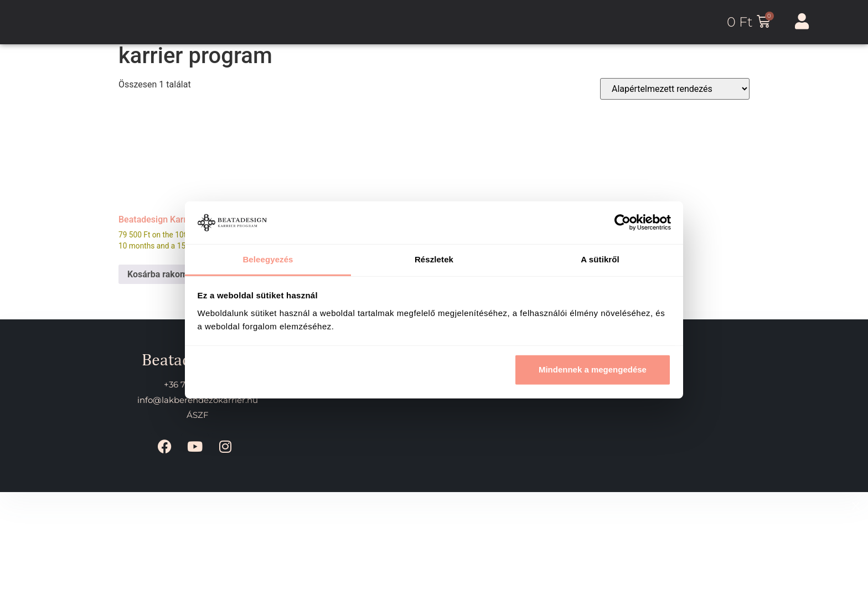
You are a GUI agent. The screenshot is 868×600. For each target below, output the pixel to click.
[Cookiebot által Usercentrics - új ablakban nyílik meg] (622, 223)
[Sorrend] (675, 89)
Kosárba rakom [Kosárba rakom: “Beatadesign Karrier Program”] (157, 274)
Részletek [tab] (434, 259)
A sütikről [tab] (600, 259)
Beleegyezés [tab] (268, 259)
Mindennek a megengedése (593, 369)
